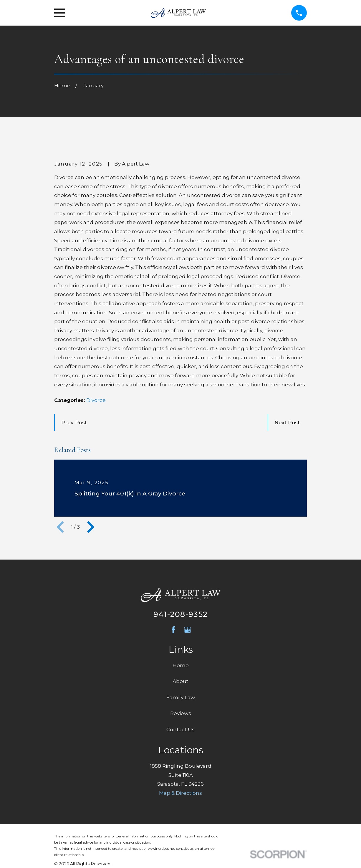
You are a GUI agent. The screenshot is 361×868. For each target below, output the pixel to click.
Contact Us (180, 730)
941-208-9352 (180, 614)
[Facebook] (173, 630)
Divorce (96, 400)
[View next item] (91, 527)
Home (181, 665)
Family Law (181, 697)
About (180, 681)
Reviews (181, 713)
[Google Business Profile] (188, 630)
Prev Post (74, 423)
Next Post (287, 423)
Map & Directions (180, 793)
